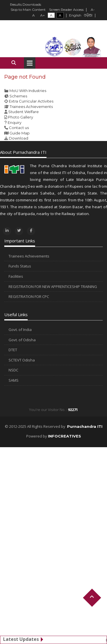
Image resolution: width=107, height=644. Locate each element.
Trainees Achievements (31, 107)
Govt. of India (20, 330)
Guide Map (20, 133)
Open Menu (30, 63)
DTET (13, 350)
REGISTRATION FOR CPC (29, 297)
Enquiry (15, 122)
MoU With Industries (28, 91)
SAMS (14, 380)
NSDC (13, 370)
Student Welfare (24, 112)
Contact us (19, 128)
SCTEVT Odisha (22, 360)
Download (19, 138)
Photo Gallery (21, 117)
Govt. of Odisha (22, 340)
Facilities (16, 276)
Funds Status (20, 266)
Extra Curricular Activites (31, 101)
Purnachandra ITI (85, 426)
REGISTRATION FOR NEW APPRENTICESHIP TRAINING (53, 287)
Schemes (18, 96)
